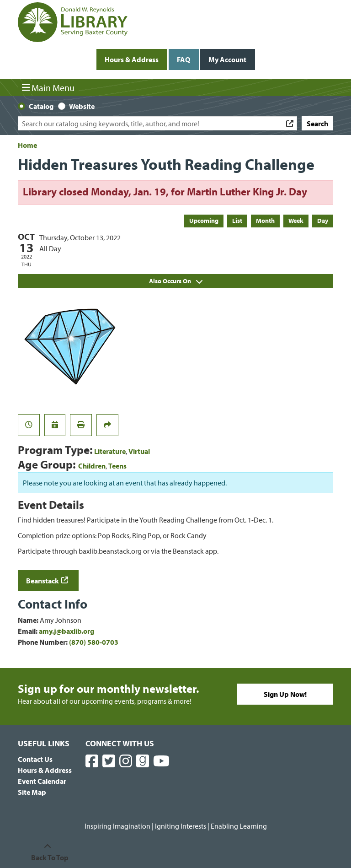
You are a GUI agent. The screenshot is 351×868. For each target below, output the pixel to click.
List (237, 221)
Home (27, 145)
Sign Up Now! (285, 694)
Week (296, 221)
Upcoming (204, 221)
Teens (117, 466)
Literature (110, 451)
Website (82, 106)
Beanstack (43, 581)
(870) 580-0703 (94, 642)
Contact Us (35, 759)
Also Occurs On (176, 281)
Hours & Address (132, 59)
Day (323, 221)
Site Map (32, 792)
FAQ (183, 59)
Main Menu (48, 87)
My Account (227, 59)
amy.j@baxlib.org (66, 631)
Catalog (41, 106)
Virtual (139, 451)
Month (265, 221)
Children (92, 466)
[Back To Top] (47, 852)
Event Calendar (42, 781)
